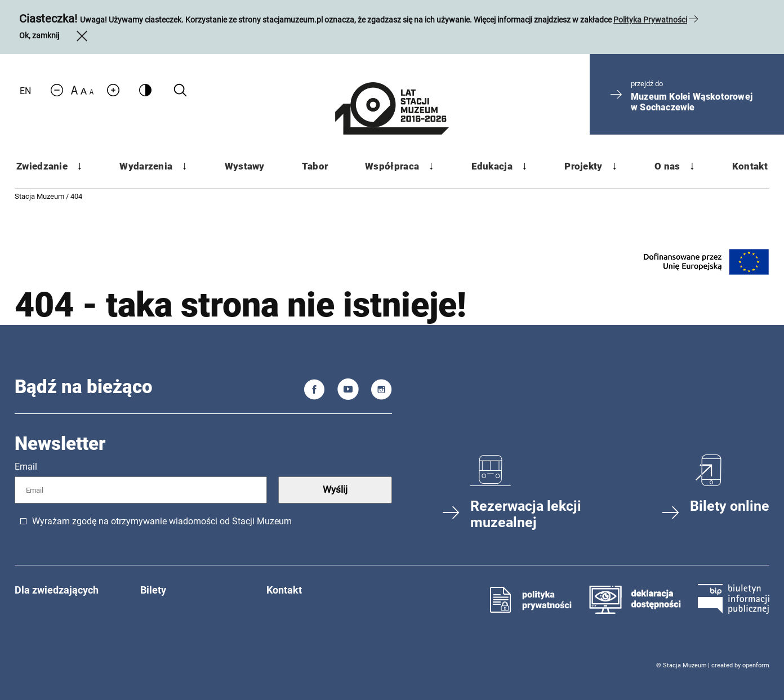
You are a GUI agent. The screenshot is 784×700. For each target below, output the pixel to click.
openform (756, 665)
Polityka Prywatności (650, 20)
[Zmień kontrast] (145, 90)
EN (25, 91)
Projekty (583, 166)
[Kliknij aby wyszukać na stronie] (180, 90)
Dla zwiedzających (57, 590)
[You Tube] (348, 391)
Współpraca (392, 166)
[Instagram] (382, 391)
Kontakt (750, 166)
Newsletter (60, 443)
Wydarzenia (146, 166)
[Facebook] (315, 391)
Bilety (153, 590)
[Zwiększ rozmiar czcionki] (113, 91)
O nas (667, 166)
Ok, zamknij (55, 35)
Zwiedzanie (42, 166)
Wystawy (245, 166)
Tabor (315, 166)
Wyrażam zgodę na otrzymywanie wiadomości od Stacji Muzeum (162, 521)
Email (26, 467)
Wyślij (335, 489)
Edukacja (492, 166)
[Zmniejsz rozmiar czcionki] (57, 91)
